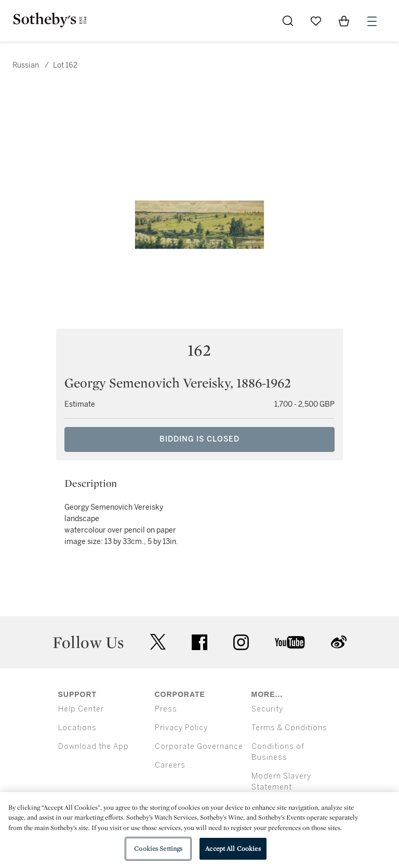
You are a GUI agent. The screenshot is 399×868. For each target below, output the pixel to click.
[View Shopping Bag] (344, 21)
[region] (199, 830)
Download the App (94, 747)
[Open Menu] (372, 21)
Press (166, 709)
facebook (199, 642)
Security (267, 709)
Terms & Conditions (289, 728)
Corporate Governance (199, 747)
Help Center (81, 709)
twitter (158, 642)
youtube (290, 642)
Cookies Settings (158, 848)
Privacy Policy (181, 728)
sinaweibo (339, 642)
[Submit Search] (288, 21)
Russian (26, 65)
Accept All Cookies (233, 848)
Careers (170, 765)
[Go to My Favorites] (316, 21)
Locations (77, 728)
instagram (241, 642)
